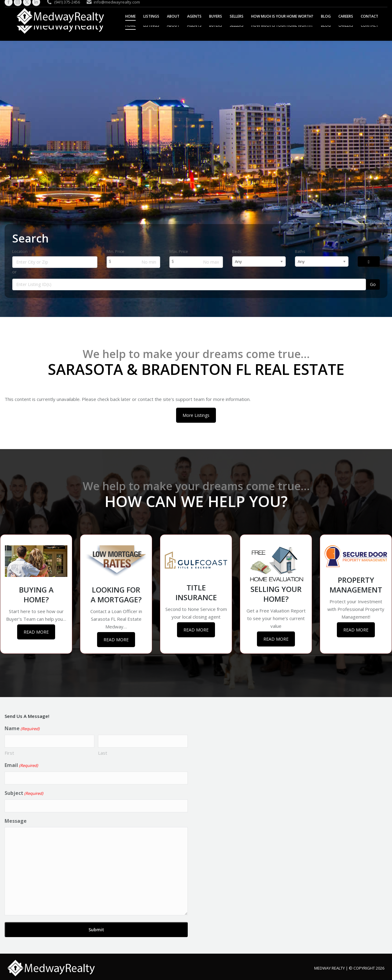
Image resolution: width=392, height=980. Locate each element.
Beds (237, 252)
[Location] (55, 262)
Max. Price (179, 252)
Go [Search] (373, 284)
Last (103, 753)
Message (16, 821)
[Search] (369, 261)
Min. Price (115, 252)
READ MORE (36, 632)
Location (20, 252)
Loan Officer (124, 611)
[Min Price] (133, 262)
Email (21, 765)
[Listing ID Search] (189, 284)
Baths (300, 252)
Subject (24, 793)
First (9, 753)
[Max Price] (196, 262)
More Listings (196, 415)
